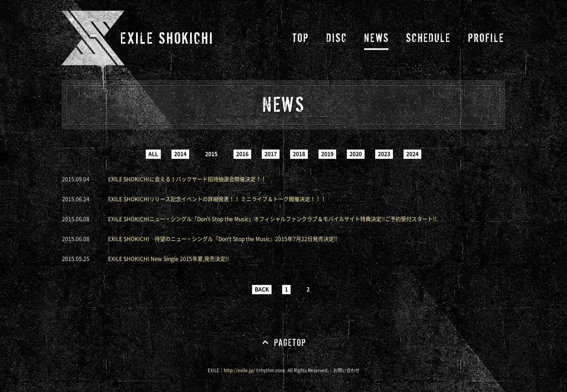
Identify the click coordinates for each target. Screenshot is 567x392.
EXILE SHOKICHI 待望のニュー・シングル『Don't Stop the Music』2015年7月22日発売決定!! (223, 239)
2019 (327, 154)
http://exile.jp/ (239, 370)
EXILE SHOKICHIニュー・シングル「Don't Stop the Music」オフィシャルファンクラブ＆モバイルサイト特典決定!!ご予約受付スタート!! (272, 219)
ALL (153, 154)
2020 (356, 154)
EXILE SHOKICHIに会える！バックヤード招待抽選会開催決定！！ (187, 179)
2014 (180, 154)
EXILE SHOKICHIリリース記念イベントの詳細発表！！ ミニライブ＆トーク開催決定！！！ (217, 199)
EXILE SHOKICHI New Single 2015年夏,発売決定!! (169, 259)
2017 (271, 154)
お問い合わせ (346, 370)
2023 (384, 154)
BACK (262, 289)
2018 (299, 154)
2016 (242, 154)
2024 (412, 154)
